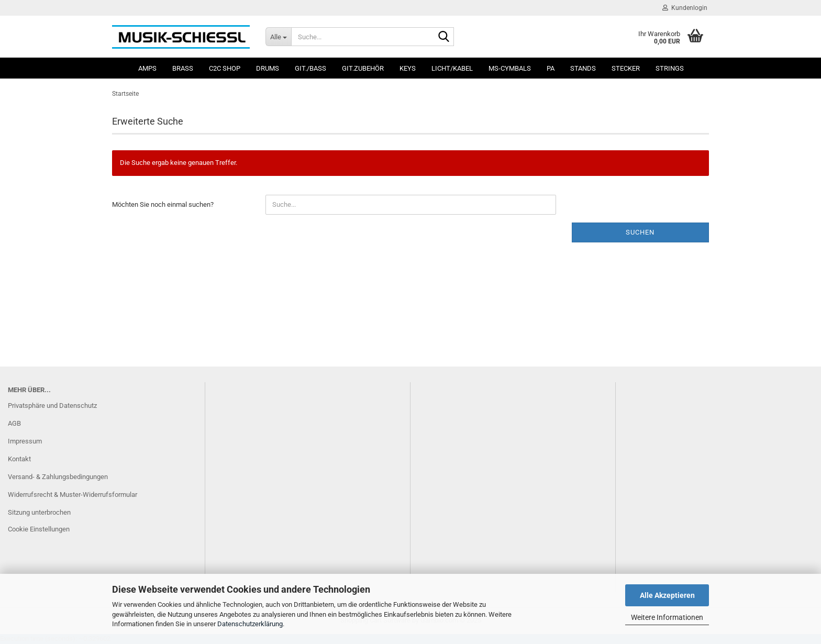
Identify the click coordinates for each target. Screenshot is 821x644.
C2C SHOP (225, 68)
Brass (183, 68)
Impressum (25, 441)
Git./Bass (310, 68)
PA (551, 68)
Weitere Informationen (667, 617)
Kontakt (19, 459)
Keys (408, 68)
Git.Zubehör (363, 68)
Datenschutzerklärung (250, 624)
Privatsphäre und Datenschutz (52, 406)
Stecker (626, 68)
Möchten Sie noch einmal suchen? (163, 204)
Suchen (640, 232)
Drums (268, 68)
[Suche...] (278, 37)
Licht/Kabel (452, 68)
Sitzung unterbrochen (39, 512)
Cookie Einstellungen (39, 529)
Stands (583, 68)
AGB (14, 423)
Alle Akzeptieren (667, 595)
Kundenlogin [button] (685, 8)
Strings (670, 68)
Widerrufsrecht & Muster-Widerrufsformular (73, 495)
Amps (147, 68)
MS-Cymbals (510, 68)
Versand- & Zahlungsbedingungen (58, 477)
